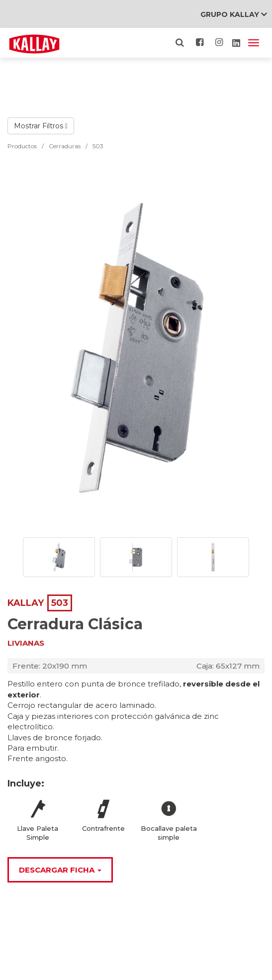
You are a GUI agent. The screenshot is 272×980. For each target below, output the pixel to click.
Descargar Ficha (60, 870)
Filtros (55, 126)
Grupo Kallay (234, 14)
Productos (22, 146)
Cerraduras (65, 146)
